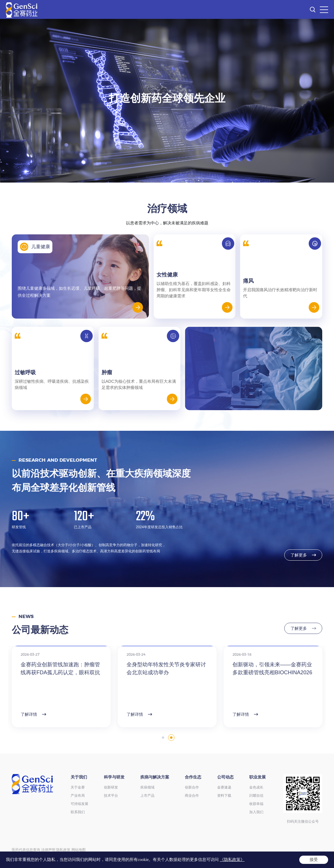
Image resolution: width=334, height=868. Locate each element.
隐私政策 (63, 850)
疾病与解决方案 (155, 777)
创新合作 (192, 787)
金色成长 (256, 787)
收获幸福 (256, 804)
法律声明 (48, 850)
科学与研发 (114, 777)
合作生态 (193, 777)
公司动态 (225, 777)
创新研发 (111, 787)
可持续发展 (79, 804)
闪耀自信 (256, 796)
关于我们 (79, 777)
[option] (167, 101)
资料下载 (224, 796)
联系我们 (78, 812)
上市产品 (147, 796)
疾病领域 (147, 787)
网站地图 (79, 850)
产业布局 (78, 796)
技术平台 (111, 796)
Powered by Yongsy (250, 856)
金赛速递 (224, 787)
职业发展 (257, 777)
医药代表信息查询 (26, 850)
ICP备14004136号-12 (126, 856)
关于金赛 (78, 787)
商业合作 (192, 796)
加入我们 (256, 812)
